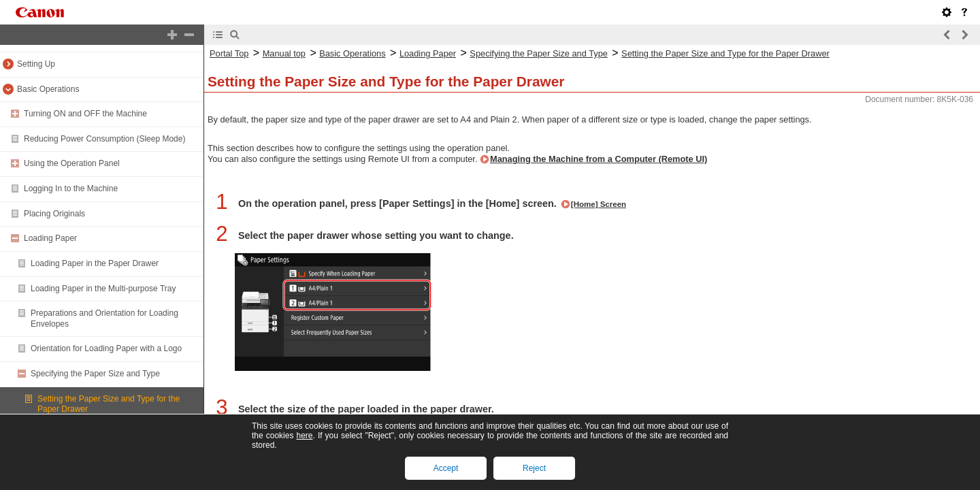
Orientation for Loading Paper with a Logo (106, 348)
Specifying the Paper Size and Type (95, 374)
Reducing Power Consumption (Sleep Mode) (104, 139)
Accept (446, 468)
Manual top (284, 53)
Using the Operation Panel (72, 163)
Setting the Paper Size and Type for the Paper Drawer (725, 53)
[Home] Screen (599, 204)
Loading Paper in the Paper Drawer (95, 263)
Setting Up (36, 64)
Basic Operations (48, 89)
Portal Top (229, 53)
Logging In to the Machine (71, 189)
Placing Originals (54, 214)
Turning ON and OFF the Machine (85, 114)
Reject (534, 468)
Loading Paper (50, 238)
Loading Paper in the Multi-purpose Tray (103, 289)
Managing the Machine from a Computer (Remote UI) (599, 159)
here (304, 436)
